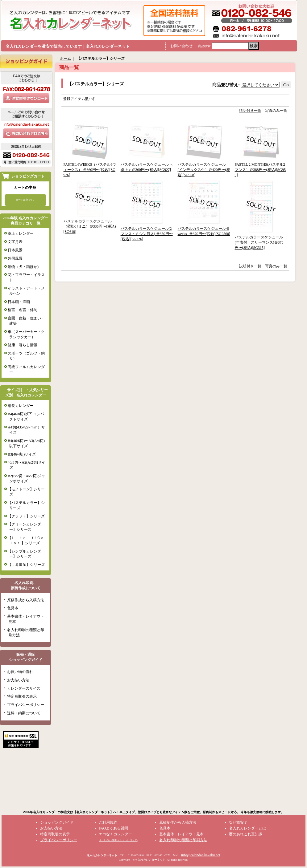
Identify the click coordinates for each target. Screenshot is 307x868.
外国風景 (15, 258)
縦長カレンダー (21, 406)
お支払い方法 (18, 680)
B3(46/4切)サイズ (22, 454)
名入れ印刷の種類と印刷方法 (183, 840)
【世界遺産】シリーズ (26, 565)
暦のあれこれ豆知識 (246, 834)
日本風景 (15, 250)
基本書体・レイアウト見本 (181, 834)
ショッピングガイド (57, 822)
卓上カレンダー (21, 233)
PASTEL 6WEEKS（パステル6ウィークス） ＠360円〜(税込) (90, 170)
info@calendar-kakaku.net (201, 855)
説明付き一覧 (250, 111)
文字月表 (15, 242)
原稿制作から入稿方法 (178, 822)
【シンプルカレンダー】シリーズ (24, 554)
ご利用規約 (108, 822)
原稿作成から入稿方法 (26, 600)
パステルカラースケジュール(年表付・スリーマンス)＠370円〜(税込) (259, 242)
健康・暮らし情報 (23, 345)
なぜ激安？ (238, 822)
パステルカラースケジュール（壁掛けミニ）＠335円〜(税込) (90, 226)
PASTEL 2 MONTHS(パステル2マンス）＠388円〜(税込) (260, 170)
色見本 (13, 608)
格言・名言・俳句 (23, 310)
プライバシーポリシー (26, 705)
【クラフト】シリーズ (26, 516)
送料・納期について (24, 713)
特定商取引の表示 (22, 696)
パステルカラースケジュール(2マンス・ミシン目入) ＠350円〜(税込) (147, 234)
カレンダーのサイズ (24, 688)
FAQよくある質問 (113, 828)
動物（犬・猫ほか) (23, 267)
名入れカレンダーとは (247, 828)
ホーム (65, 59)
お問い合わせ (181, 46)
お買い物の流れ (20, 672)
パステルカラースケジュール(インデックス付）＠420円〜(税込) (204, 170)
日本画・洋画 (19, 302)
